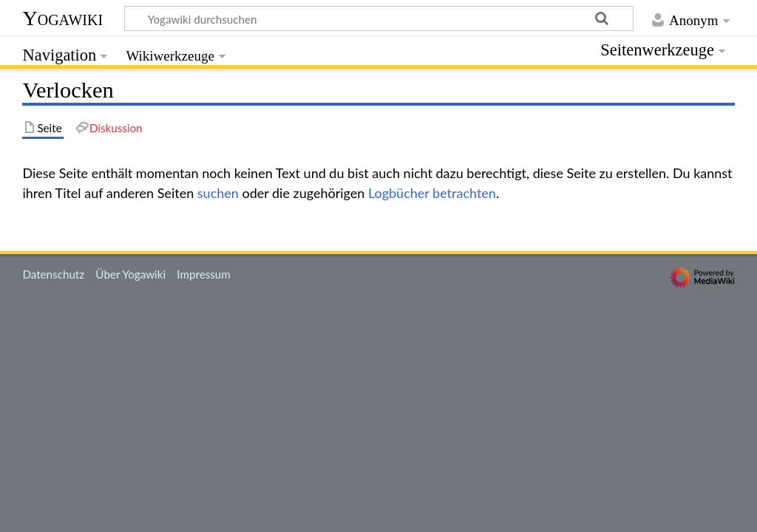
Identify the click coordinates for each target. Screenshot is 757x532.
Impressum (204, 274)
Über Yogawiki (130, 274)
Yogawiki (62, 18)
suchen (218, 193)
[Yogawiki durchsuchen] (379, 18)
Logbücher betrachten (432, 193)
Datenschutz (53, 274)
